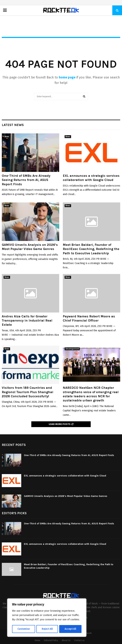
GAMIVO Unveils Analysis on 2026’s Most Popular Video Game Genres (30, 247)
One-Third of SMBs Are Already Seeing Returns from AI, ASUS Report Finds (26, 180)
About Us (66, 640)
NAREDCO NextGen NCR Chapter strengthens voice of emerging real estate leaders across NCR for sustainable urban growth (91, 394)
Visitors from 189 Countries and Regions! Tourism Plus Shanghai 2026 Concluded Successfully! (28, 392)
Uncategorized (72, 349)
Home (38, 640)
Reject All (47, 629)
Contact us (79, 640)
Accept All (70, 629)
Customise (23, 629)
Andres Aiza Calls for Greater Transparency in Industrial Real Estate (27, 321)
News (7, 137)
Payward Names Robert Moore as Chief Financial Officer (89, 318)
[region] (47, 618)
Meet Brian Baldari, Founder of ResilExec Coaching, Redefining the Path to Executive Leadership (91, 249)
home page (67, 77)
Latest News (13, 125)
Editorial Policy (51, 640)
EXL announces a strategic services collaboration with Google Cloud (91, 178)
